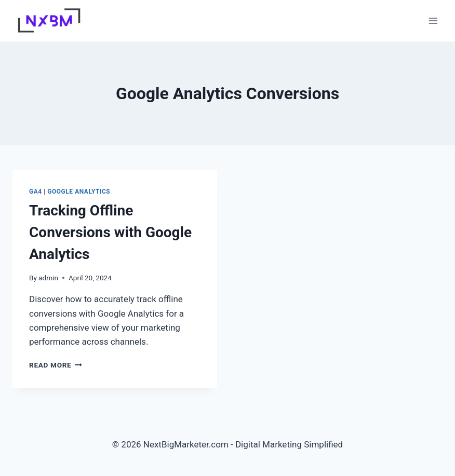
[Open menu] (433, 21)
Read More (56, 365)
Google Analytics (79, 192)
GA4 (36, 192)
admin (48, 278)
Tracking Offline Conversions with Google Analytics (110, 232)
